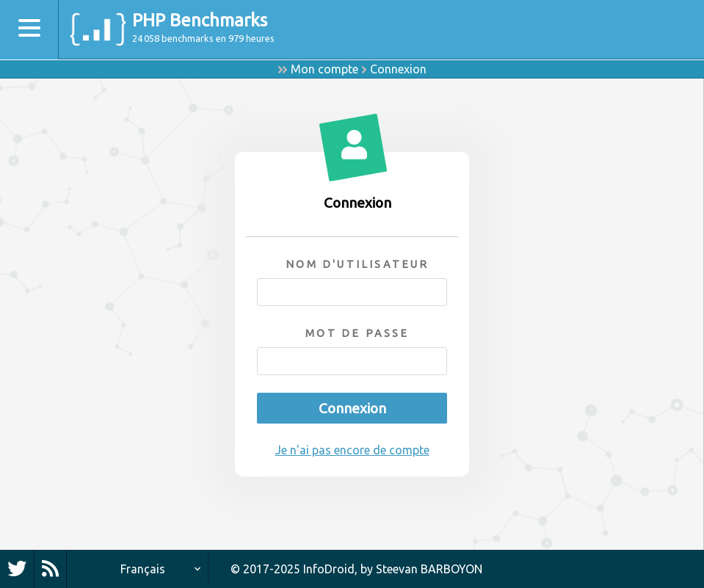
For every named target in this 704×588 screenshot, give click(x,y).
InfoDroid (329, 569)
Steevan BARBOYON (429, 569)
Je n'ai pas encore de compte (352, 450)
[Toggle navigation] (29, 30)
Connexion (398, 69)
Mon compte (324, 69)
